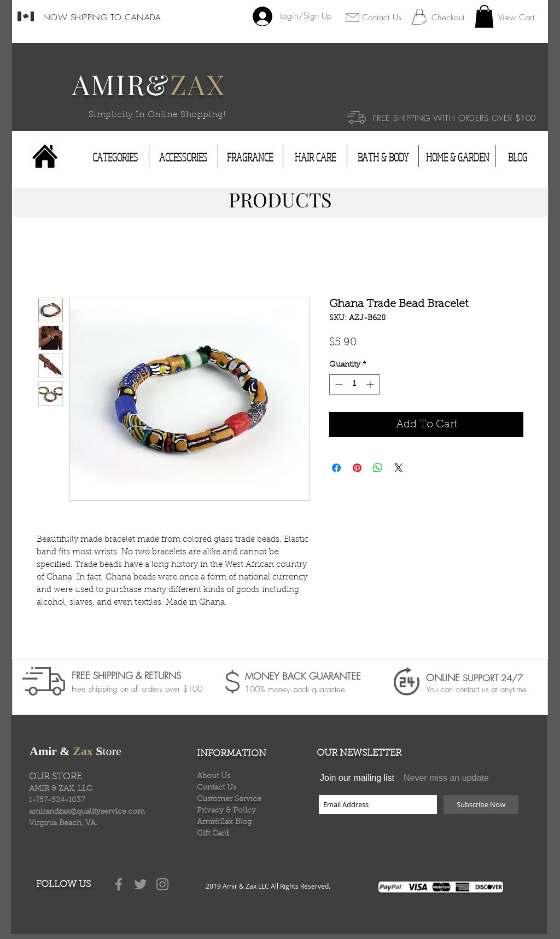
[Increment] (371, 384)
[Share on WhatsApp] (378, 468)
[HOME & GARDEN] (458, 158)
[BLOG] (517, 158)
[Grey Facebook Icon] (119, 884)
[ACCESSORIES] (183, 158)
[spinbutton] (354, 384)
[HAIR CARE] (315, 158)
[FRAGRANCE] (250, 158)
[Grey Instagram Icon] (162, 884)
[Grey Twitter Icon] (141, 884)
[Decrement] (338, 384)
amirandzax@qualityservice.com (87, 812)
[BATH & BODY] (383, 158)
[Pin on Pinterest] (357, 468)
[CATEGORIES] (115, 158)
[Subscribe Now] (481, 805)
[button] (484, 16)
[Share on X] (399, 468)
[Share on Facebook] (336, 468)
